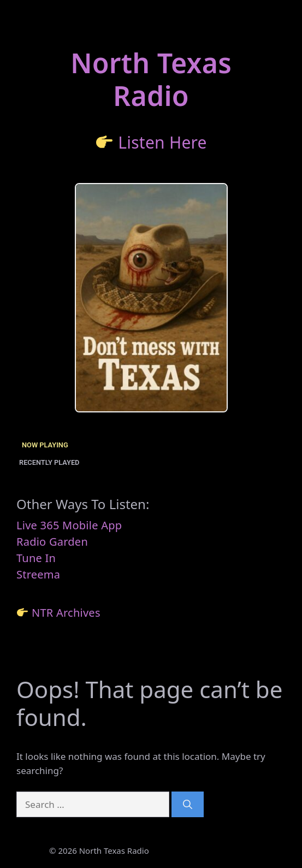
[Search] (188, 805)
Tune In (36, 558)
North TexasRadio (151, 79)
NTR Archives (66, 613)
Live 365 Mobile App (69, 525)
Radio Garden (52, 542)
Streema (38, 574)
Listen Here (162, 142)
